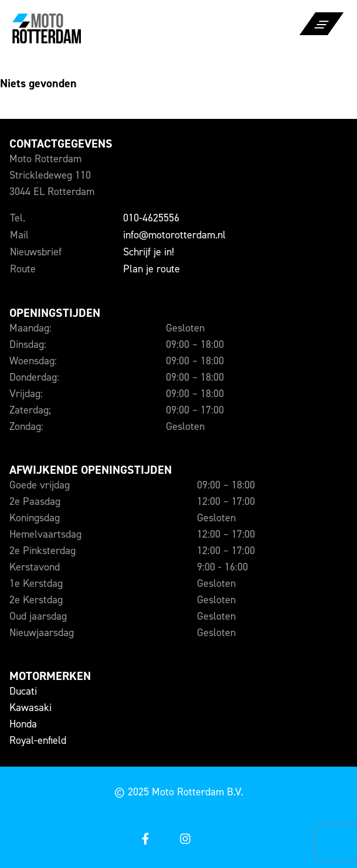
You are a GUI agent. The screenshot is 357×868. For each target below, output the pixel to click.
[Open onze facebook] (145, 840)
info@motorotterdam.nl (174, 235)
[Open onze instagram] (185, 840)
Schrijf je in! (149, 252)
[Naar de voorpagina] (89, 28)
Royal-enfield (38, 740)
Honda (23, 724)
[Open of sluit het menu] (322, 33)
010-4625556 (151, 218)
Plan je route (152, 269)
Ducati (23, 691)
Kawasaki (30, 708)
